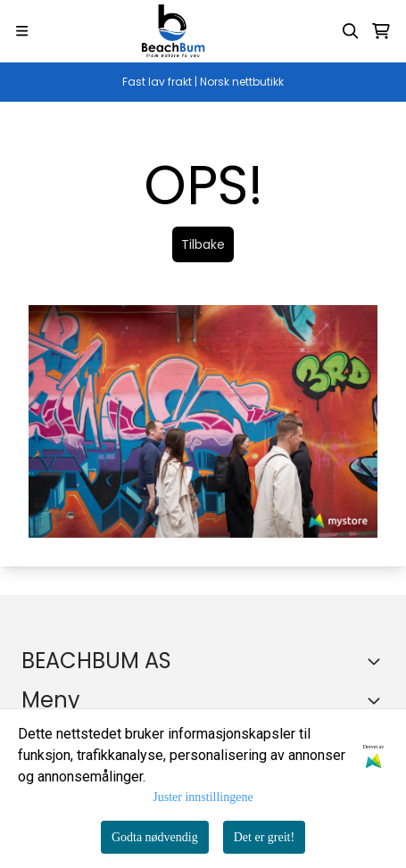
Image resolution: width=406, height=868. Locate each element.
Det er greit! (264, 837)
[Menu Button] (22, 31)
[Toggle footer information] (377, 661)
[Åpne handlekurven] (381, 31)
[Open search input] (351, 31)
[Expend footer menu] (377, 700)
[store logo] (173, 31)
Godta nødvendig (155, 837)
